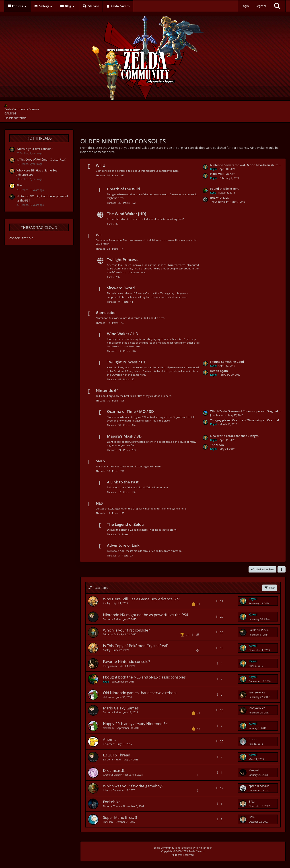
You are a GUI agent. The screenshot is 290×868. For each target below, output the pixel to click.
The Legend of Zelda (125, 524)
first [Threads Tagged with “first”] (25, 238)
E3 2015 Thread (117, 755)
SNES (100, 461)
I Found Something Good (227, 362)
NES (99, 503)
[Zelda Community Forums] (145, 57)
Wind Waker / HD (123, 334)
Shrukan (108, 822)
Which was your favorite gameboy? (133, 786)
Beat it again (219, 371)
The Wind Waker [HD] (127, 214)
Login (245, 6)
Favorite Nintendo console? (126, 661)
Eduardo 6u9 (110, 634)
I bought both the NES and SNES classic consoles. (145, 677)
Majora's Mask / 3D (124, 436)
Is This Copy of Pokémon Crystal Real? (42, 159)
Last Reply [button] (101, 588)
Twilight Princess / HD (127, 362)
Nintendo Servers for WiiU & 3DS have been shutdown (246, 165)
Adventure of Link (123, 545)
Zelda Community (164, 848)
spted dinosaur (259, 786)
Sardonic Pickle (112, 619)
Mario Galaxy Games (121, 708)
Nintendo (204, 848)
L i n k (106, 790)
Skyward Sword (121, 288)
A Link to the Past (123, 482)
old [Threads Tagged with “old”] (31, 238)
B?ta (252, 801)
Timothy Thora (112, 806)
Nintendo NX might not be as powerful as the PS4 (146, 615)
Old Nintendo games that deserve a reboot (140, 693)
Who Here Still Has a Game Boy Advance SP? (141, 599)
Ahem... (21, 185)
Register (261, 6)
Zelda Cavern (197, 851)
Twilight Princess (122, 260)
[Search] (277, 6)
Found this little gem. (225, 189)
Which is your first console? (35, 149)
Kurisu (253, 739)
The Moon (217, 445)
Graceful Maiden (113, 775)
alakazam (108, 697)
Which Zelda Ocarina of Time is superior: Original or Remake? (246, 411)
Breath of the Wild (124, 189)
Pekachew (109, 744)
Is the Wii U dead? (222, 174)
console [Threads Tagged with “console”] (15, 238)
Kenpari (254, 770)
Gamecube (106, 313)
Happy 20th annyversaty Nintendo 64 (135, 724)
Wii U (101, 165)
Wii (99, 235)
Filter (269, 588)
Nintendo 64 (107, 390)
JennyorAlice (110, 666)
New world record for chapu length (234, 436)
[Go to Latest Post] (243, 601)
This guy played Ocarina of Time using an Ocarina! (245, 420)
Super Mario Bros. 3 (120, 817)
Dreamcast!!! (114, 770)
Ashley (107, 603)
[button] (282, 569)
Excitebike (112, 802)
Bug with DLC (219, 198)
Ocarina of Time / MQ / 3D (130, 411)
